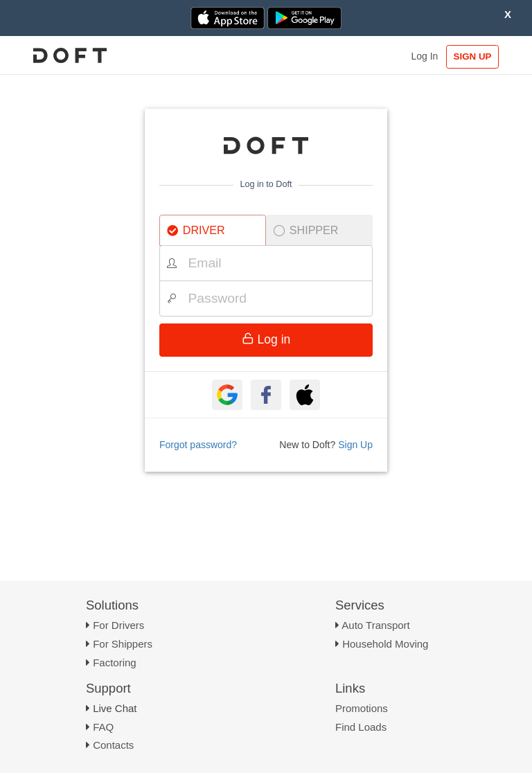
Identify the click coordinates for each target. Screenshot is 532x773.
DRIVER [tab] (196, 230)
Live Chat (115, 708)
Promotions (362, 708)
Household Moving (385, 644)
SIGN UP (473, 56)
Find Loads (361, 727)
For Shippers (123, 644)
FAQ (103, 727)
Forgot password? (198, 445)
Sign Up (355, 445)
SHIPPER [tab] (306, 230)
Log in (266, 339)
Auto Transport (375, 625)
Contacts (113, 745)
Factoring (115, 663)
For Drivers (118, 625)
